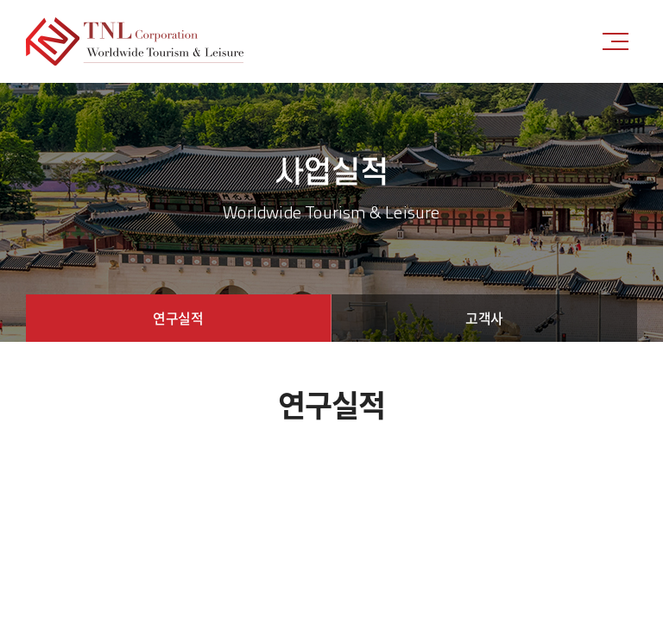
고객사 (484, 318)
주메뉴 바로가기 (0, 0)
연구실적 (178, 318)
